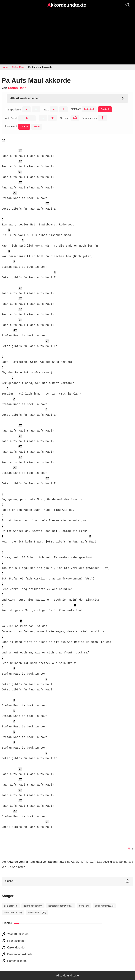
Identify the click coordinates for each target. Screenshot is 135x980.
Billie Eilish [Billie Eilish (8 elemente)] (11, 906)
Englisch (105, 109)
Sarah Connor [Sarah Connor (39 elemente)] (13, 912)
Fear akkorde (15, 941)
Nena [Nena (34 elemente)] (84, 906)
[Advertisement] (67, 38)
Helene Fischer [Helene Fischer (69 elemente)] (33, 906)
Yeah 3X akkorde (18, 934)
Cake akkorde (16, 948)
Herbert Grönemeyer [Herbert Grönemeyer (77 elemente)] (61, 906)
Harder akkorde (17, 961)
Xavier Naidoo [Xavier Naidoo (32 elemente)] (37, 912)
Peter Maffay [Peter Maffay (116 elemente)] (104, 906)
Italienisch (89, 109)
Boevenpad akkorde (20, 954)
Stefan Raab (17, 88)
